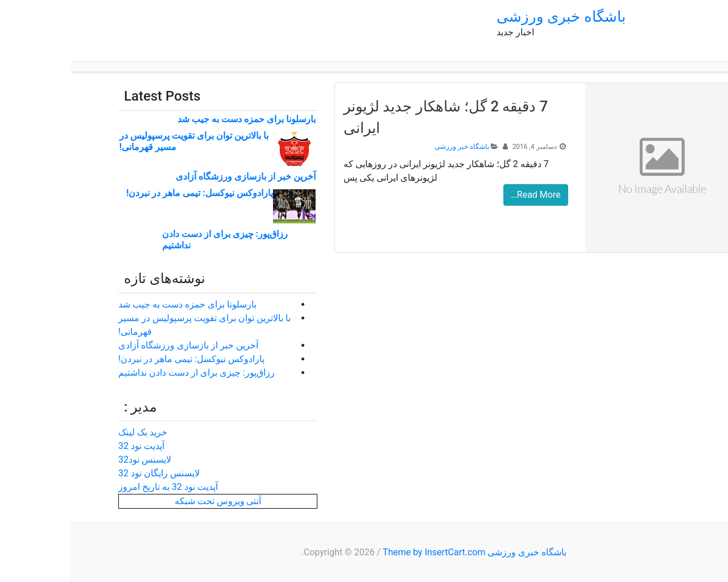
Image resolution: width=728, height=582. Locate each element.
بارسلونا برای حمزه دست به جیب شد (177, 119)
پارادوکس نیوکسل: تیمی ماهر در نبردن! (130, 193)
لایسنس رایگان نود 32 (89, 473)
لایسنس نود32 (75, 460)
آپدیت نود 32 (71, 446)
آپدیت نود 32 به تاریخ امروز (98, 487)
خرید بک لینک (73, 432)
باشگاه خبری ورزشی (491, 16)
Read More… (466, 195)
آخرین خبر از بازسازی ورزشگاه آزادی (176, 176)
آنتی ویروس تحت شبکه (148, 501)
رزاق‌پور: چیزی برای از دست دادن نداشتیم (127, 373)
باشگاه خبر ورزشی (392, 147)
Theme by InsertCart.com (364, 552)
